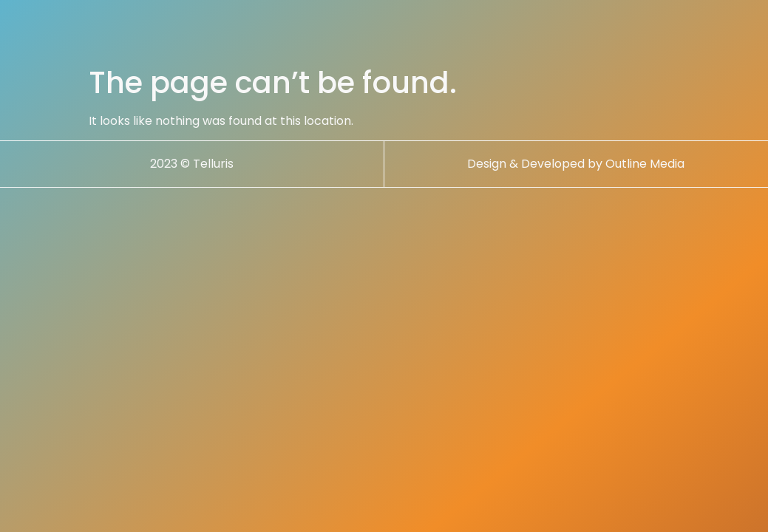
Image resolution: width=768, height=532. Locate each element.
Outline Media (645, 164)
